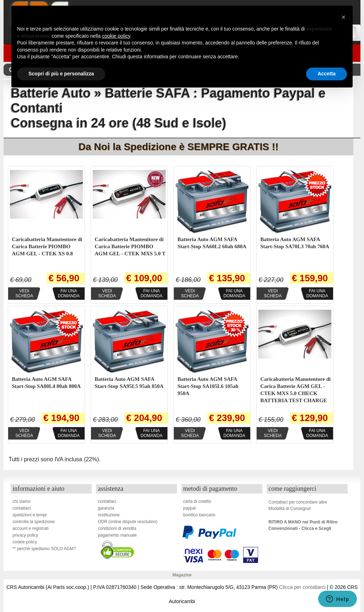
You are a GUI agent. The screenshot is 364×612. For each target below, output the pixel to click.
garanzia (106, 508)
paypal (189, 508)
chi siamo (22, 501)
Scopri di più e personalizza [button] (61, 74)
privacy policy (25, 535)
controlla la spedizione (34, 522)
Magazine (182, 575)
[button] (343, 17)
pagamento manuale (117, 535)
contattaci (22, 508)
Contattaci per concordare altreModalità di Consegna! (298, 505)
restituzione (109, 515)
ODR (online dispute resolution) (127, 522)
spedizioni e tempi (30, 515)
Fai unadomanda (69, 293)
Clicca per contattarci (302, 587)
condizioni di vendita (117, 528)
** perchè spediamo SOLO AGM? (44, 549)
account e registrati (30, 528)
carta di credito (197, 501)
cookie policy (25, 542)
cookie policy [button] (116, 36)
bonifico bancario (199, 515)
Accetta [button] (326, 74)
